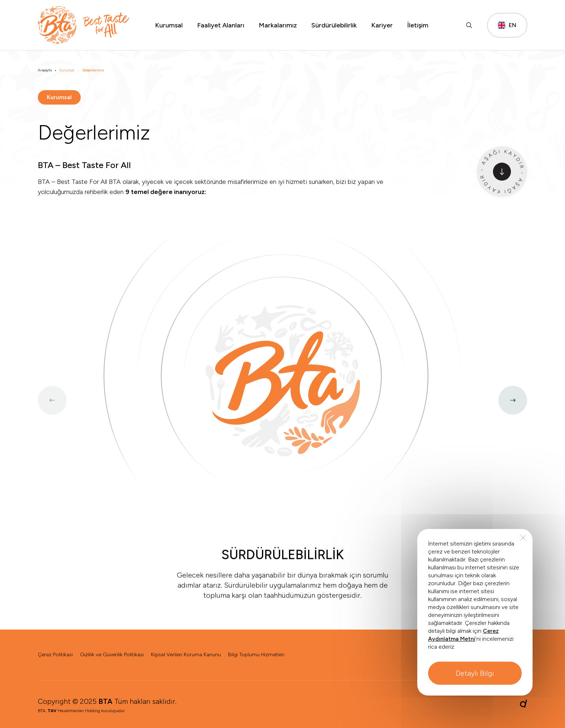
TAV (52, 711)
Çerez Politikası (55, 655)
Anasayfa (45, 70)
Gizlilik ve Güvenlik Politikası (112, 655)
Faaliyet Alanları (221, 25)
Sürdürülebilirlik (334, 25)
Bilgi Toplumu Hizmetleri (256, 655)
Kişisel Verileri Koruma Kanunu (186, 655)
